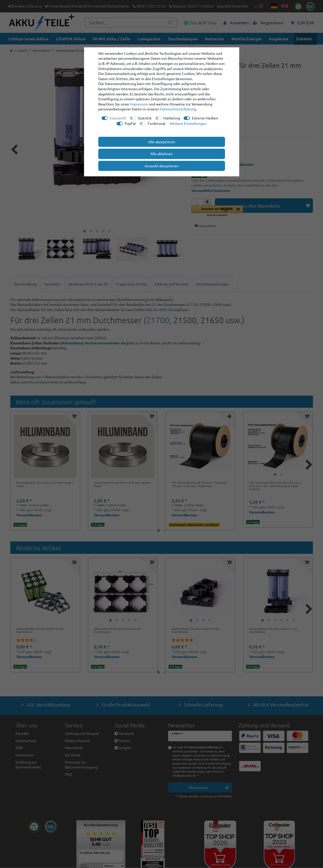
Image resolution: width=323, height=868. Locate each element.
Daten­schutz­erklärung (178, 109)
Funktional (156, 123)
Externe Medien (205, 118)
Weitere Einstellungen (188, 123)
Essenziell (118, 118)
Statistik (145, 118)
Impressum (139, 104)
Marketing (172, 118)
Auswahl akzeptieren (162, 166)
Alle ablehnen (161, 154)
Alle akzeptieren (162, 142)
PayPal (130, 123)
